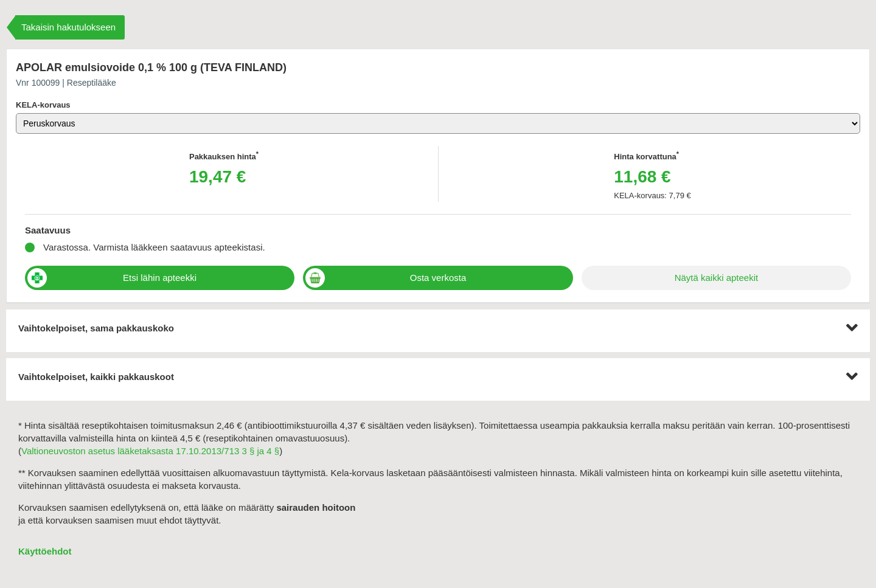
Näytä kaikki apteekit (717, 278)
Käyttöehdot (45, 551)
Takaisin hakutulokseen (68, 27)
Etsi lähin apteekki (160, 278)
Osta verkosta (438, 278)
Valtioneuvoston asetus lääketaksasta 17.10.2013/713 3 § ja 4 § (150, 451)
